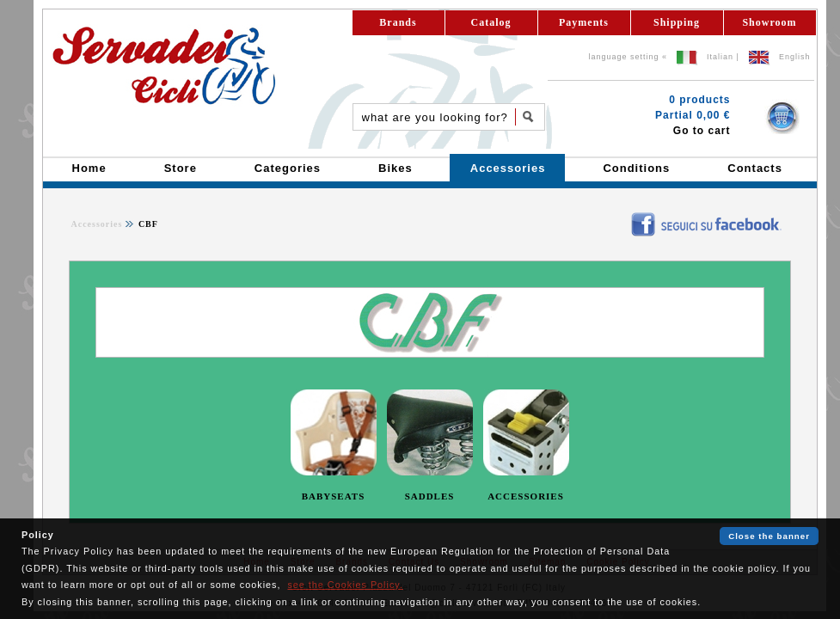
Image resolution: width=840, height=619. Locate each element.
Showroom (769, 22)
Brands (398, 22)
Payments (584, 22)
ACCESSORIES (526, 496)
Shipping (677, 22)
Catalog (491, 22)
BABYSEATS (334, 496)
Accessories (97, 224)
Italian (720, 57)
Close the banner (769, 536)
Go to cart (702, 131)
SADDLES (430, 496)
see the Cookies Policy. (345, 585)
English (795, 57)
